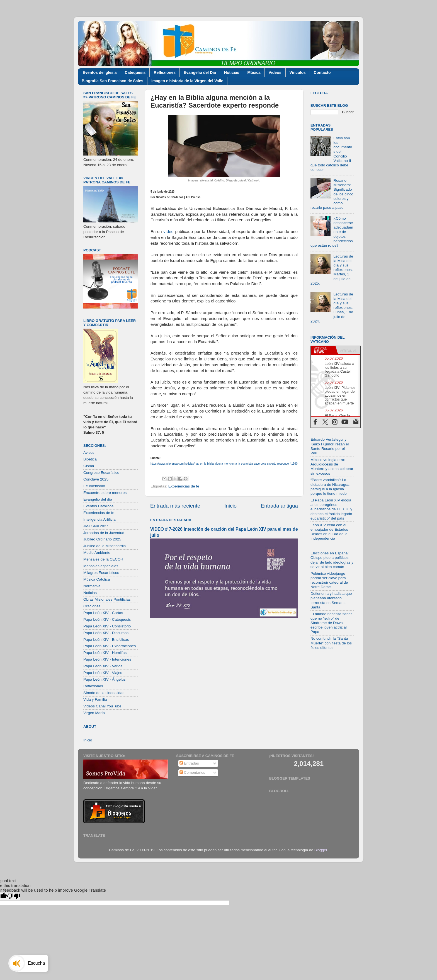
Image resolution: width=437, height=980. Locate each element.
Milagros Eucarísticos (101, 573)
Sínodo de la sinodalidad (104, 693)
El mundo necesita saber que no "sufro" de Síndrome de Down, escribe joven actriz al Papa (331, 623)
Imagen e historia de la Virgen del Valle (187, 81)
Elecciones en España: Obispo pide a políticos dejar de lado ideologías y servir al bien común (332, 560)
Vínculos (298, 72)
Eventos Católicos (98, 506)
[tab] (323, 350)
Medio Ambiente (97, 553)
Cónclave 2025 (96, 479)
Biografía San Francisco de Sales (112, 81)
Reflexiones (165, 72)
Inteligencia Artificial (100, 519)
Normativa (92, 586)
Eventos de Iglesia (100, 72)
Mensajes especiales (101, 566)
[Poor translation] (14, 896)
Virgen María (94, 713)
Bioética (90, 459)
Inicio (230, 506)
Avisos (89, 453)
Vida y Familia (95, 699)
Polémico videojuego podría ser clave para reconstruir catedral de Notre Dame (329, 580)
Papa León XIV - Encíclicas (106, 640)
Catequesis (135, 72)
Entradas (189, 763)
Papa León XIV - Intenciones (107, 659)
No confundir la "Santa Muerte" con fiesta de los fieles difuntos (331, 643)
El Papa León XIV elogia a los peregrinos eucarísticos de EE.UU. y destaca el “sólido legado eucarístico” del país (331, 509)
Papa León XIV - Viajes (103, 673)
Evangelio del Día (200, 72)
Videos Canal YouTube (102, 706)
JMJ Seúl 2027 (96, 526)
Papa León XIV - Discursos (106, 633)
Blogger (321, 850)
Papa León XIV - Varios (103, 666)
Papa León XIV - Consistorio (107, 626)
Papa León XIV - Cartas (103, 613)
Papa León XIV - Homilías (105, 653)
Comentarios (192, 772)
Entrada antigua (279, 506)
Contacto (322, 72)
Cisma (89, 466)
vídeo (168, 232)
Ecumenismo (94, 486)
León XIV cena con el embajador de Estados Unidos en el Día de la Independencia (329, 532)
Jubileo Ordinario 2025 (102, 539)
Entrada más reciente (175, 506)
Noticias (232, 72)
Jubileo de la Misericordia (105, 546)
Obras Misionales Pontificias (107, 599)
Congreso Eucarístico (101, 473)
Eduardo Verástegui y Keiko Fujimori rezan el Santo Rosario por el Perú (330, 446)
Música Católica (97, 579)
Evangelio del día (98, 499)
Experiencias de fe (184, 486)
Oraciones (92, 606)
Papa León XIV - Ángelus (105, 679)
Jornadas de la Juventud (104, 533)
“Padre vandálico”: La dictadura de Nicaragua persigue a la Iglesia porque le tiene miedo (330, 487)
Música (254, 72)
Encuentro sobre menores (105, 493)
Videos (275, 72)
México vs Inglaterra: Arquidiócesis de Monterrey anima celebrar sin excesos (332, 467)
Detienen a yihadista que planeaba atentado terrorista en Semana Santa (331, 600)
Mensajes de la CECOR (103, 559)
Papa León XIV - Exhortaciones (110, 646)
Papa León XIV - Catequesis (107, 619)
